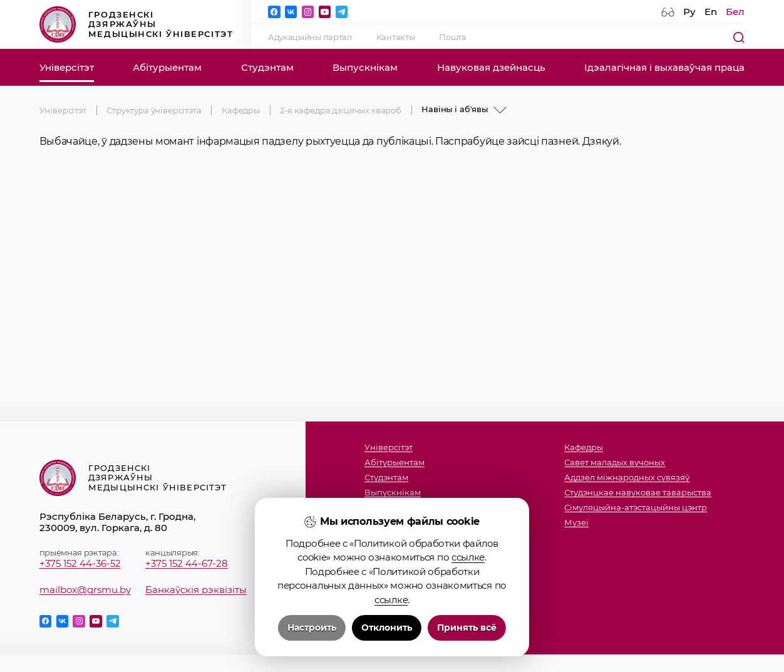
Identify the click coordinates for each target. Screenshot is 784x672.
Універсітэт (67, 68)
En (711, 12)
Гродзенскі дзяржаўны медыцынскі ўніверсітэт (137, 25)
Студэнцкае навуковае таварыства (638, 492)
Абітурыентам (167, 68)
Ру (689, 12)
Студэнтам (267, 68)
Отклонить (387, 628)
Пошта (452, 37)
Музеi (576, 522)
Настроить (312, 628)
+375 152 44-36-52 (80, 564)
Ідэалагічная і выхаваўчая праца (664, 68)
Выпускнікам (365, 68)
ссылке (468, 557)
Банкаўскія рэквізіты (196, 590)
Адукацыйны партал (310, 37)
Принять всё (467, 628)
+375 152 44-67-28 (187, 564)
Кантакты (396, 37)
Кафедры (241, 110)
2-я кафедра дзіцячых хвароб (341, 110)
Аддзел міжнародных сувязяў (627, 477)
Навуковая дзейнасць (491, 68)
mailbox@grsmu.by (85, 590)
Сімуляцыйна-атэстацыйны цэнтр (636, 507)
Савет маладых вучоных (615, 462)
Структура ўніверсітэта (154, 110)
